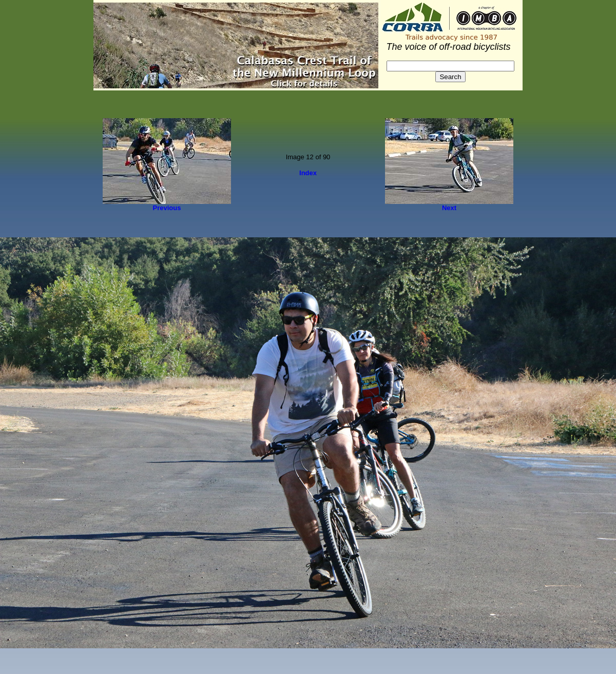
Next (449, 208)
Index (308, 173)
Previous (167, 208)
